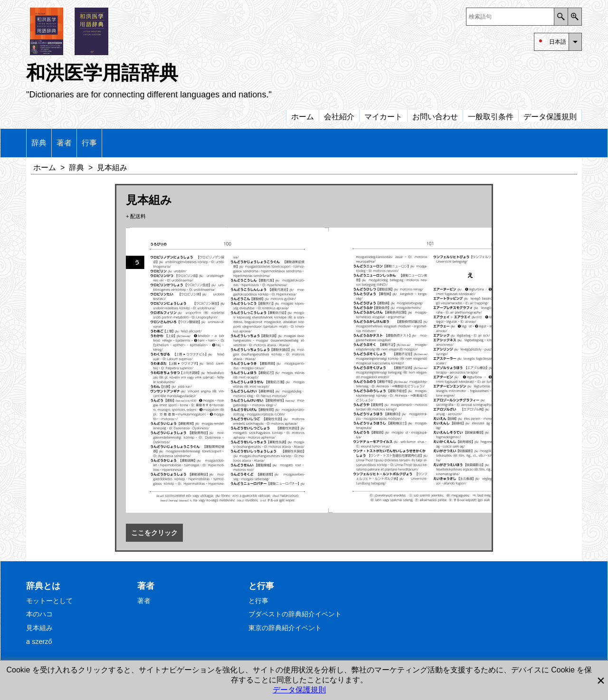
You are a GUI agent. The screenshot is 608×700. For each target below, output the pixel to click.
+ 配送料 (136, 216)
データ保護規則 (299, 690)
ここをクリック (154, 533)
